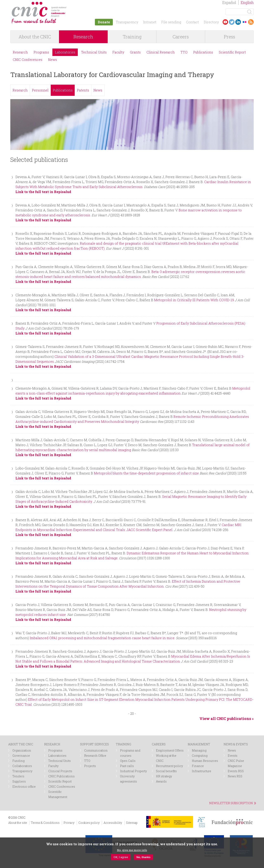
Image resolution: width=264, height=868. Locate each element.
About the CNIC (35, 37)
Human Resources (205, 761)
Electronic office (24, 787)
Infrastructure (202, 771)
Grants (135, 52)
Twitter (232, 22)
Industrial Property (133, 771)
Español (229, 2)
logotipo (69, 4)
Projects (90, 766)
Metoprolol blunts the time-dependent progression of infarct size (146, 473)
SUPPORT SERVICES (94, 744)
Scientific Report (232, 52)
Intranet (150, 22)
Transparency (127, 22)
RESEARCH (52, 744)
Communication (96, 750)
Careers (181, 37)
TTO (184, 52)
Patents (83, 90)
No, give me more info (132, 850)
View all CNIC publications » (227, 719)
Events (233, 756)
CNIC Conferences (28, 60)
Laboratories (65, 52)
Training (132, 37)
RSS (251, 22)
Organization (22, 750)
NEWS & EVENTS (236, 744)
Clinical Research (161, 52)
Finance (198, 766)
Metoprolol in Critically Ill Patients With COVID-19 (194, 300)
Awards (161, 781)
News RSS (235, 776)
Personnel (40, 90)
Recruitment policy (169, 766)
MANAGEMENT (199, 744)
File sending (171, 22)
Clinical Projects (60, 771)
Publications (203, 52)
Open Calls (128, 761)
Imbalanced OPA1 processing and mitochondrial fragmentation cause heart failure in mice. (102, 638)
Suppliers (19, 781)
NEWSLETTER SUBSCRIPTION (231, 803)
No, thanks (143, 857)
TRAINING (124, 744)
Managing (199, 750)
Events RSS (236, 771)
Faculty (118, 52)
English (247, 2)
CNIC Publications (61, 776)
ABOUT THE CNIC (21, 744)
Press (229, 37)
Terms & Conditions (45, 823)
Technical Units (94, 52)
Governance (21, 756)
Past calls (127, 766)
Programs (41, 52)
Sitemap (132, 823)
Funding (18, 761)
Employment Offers (170, 750)
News (52, 60)
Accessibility (113, 823)
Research (83, 37)
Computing (200, 756)
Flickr (245, 22)
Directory (211, 22)
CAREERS (159, 744)
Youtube (225, 22)
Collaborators (22, 766)
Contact (192, 22)
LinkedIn (238, 22)
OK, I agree (121, 857)
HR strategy (164, 776)
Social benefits (166, 771)
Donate (104, 22)
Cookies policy (89, 823)
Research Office (95, 756)
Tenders (18, 776)
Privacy (69, 823)
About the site (18, 823)
